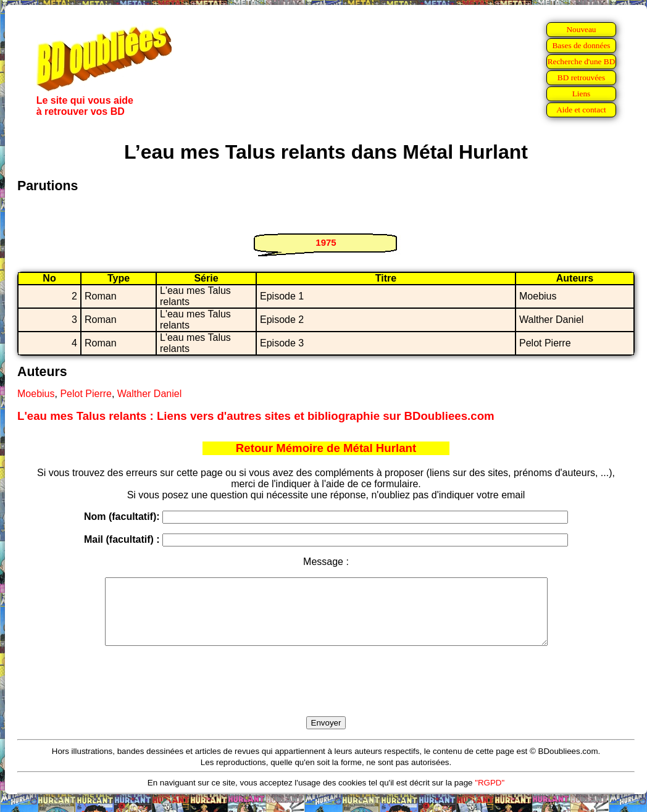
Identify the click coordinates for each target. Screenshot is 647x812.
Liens (582, 94)
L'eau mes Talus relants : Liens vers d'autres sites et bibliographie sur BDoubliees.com (256, 416)
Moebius (36, 394)
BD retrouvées (581, 77)
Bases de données (581, 45)
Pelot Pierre (86, 394)
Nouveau (581, 29)
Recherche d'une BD (582, 61)
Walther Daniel (149, 394)
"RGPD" (490, 796)
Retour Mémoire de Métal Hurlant (326, 448)
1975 (326, 242)
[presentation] (326, 695)
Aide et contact (581, 110)
